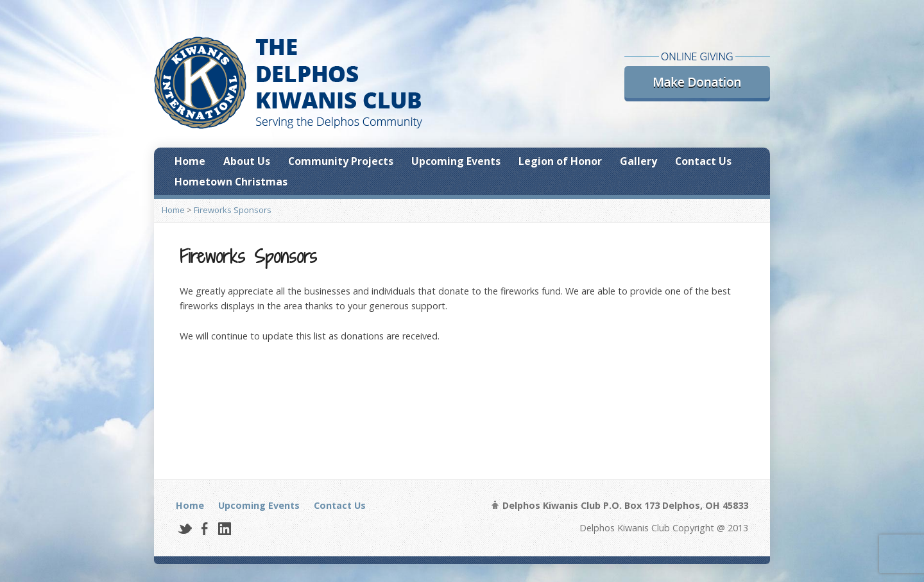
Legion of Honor (560, 161)
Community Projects (341, 161)
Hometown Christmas (231, 182)
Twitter (184, 528)
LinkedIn (224, 528)
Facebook (204, 528)
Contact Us (703, 161)
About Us (247, 161)
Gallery (638, 161)
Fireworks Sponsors (233, 210)
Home (190, 161)
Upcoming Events (456, 161)
